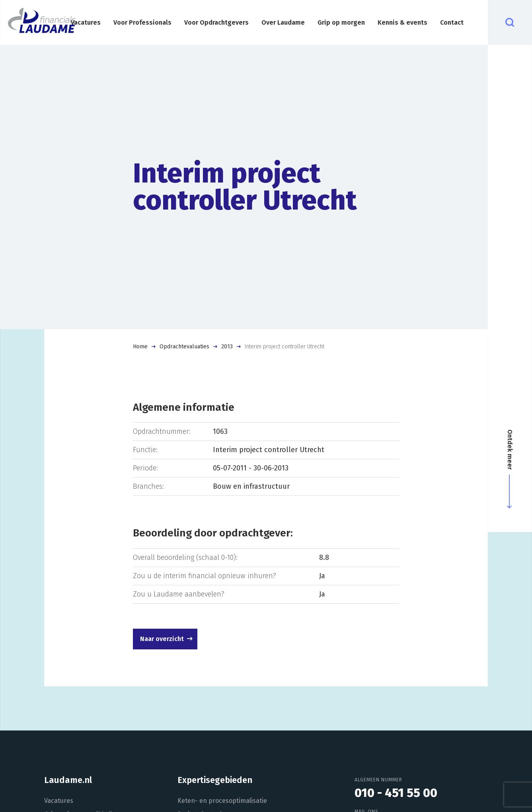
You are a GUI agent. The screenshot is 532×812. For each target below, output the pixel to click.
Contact (452, 22)
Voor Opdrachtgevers (216, 22)
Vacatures (86, 22)
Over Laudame (283, 22)
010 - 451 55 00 (396, 793)
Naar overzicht (162, 639)
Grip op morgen (341, 22)
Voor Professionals (142, 22)
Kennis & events (402, 22)
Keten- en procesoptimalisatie (222, 801)
